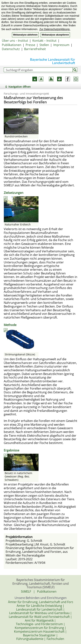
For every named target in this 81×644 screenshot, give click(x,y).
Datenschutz (11, 49)
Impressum (61, 45)
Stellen (44, 45)
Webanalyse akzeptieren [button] (55, 35)
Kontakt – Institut (44, 41)
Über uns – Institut (15, 41)
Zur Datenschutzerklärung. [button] (55, 29)
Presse (30, 45)
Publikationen (12, 45)
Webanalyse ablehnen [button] (25, 35)
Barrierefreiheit (35, 49)
